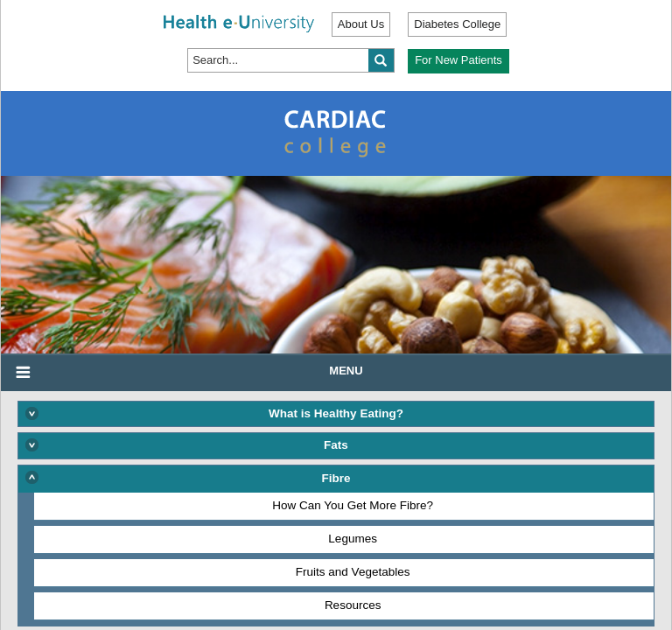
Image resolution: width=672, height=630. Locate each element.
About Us (361, 24)
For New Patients (458, 60)
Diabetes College (457, 24)
